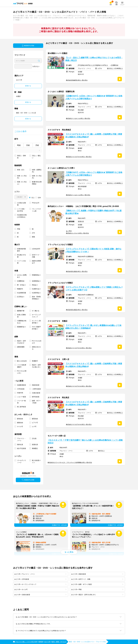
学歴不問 (20, 393)
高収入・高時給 (21, 157)
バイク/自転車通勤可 (22, 366)
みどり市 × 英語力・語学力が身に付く (97, 595)
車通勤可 (35, 361)
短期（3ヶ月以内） (37, 177)
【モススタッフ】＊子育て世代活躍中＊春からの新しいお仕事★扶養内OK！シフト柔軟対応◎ (85, 442)
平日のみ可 (36, 203)
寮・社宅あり (21, 285)
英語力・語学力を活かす (21, 342)
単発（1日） (21, 170)
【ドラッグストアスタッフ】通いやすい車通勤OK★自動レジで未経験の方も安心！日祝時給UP (93, 327)
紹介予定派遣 (21, 448)
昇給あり (35, 285)
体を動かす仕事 (21, 256)
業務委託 (35, 448)
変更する (28, 86)
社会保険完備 (21, 293)
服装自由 (20, 423)
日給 (28, 145)
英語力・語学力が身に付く (36, 366)
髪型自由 (35, 419)
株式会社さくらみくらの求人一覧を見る (78, 118)
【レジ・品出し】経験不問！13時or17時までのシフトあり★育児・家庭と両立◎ (94, 59)
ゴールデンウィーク (21, 461)
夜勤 (33, 237)
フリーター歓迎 (21, 402)
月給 (37, 145)
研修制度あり (36, 275)
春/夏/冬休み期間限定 (37, 183)
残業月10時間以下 (36, 262)
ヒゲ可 (34, 427)
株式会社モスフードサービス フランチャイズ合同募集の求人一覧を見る (70, 462)
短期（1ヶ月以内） (22, 177)
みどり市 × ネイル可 (40, 589)
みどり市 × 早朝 (97, 589)
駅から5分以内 (22, 361)
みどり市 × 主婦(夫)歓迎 (40, 595)
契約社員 (20, 445)
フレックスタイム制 (36, 210)
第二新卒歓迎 (21, 407)
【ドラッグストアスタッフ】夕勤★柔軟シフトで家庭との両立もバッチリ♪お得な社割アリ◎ (94, 289)
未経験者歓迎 (21, 385)
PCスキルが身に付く (22, 372)
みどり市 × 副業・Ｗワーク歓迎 (97, 584)
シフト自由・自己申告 (21, 210)
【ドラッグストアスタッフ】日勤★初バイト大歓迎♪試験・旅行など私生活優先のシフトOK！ (93, 250)
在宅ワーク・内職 (36, 256)
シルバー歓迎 (21, 397)
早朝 (19, 229)
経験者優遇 (21, 347)
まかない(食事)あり (22, 276)
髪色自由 (20, 419)
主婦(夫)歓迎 (36, 393)
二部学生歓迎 (36, 389)
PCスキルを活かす (37, 342)
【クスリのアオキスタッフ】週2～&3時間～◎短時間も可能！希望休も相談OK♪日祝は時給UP (94, 136)
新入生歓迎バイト (36, 461)
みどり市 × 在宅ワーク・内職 (97, 579)
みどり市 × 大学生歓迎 (40, 579)
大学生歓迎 (21, 389)
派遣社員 (35, 445)
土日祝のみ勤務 (21, 204)
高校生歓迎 (36, 385)
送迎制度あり (36, 281)
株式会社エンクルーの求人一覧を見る (77, 233)
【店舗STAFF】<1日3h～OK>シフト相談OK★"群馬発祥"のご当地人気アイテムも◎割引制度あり (94, 97)
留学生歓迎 (36, 397)
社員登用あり (36, 293)
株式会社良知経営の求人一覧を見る (77, 80)
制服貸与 (20, 289)
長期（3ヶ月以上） (22, 183)
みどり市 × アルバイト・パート (40, 574)
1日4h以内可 (36, 249)
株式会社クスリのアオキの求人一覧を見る (79, 157)
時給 (19, 145)
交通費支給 (21, 281)
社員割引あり (36, 289)
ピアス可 (35, 423)
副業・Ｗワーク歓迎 (36, 402)
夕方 (33, 233)
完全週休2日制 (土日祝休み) (22, 216)
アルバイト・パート (21, 440)
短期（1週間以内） (37, 171)
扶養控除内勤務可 (21, 250)
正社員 (34, 438)
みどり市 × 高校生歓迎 (97, 574)
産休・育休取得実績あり (36, 298)
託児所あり (21, 297)
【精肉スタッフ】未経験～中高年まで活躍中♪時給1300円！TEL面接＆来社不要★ (94, 212)
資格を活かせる (36, 348)
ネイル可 (20, 427)
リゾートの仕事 (21, 262)
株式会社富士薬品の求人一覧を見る (77, 271)
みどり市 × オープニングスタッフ (40, 584)
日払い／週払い (36, 157)
